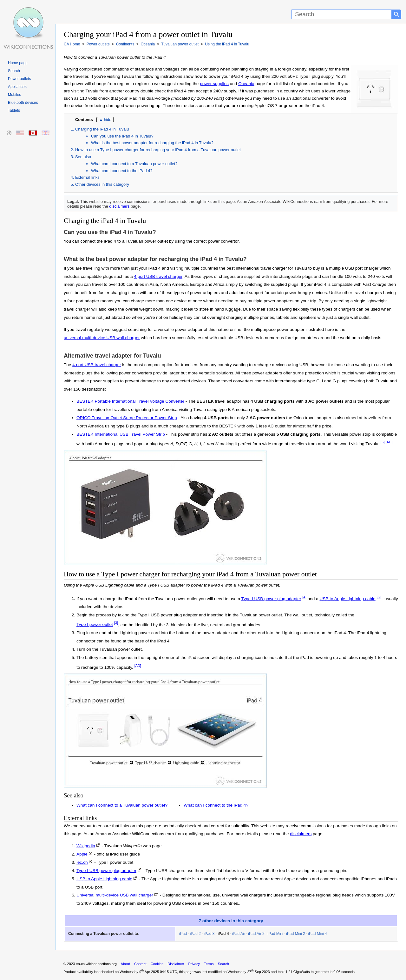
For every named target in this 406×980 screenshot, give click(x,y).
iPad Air (238, 934)
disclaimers (119, 206)
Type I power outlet (95, 624)
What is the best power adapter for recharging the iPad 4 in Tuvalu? (152, 143)
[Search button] (396, 14)
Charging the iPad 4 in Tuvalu (102, 129)
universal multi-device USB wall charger (102, 338)
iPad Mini (275, 934)
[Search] (342, 14)
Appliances (17, 87)
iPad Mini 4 (317, 934)
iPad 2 (195, 934)
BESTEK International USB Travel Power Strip (121, 434)
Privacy (194, 964)
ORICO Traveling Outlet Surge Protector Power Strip (127, 418)
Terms (209, 964)
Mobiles (14, 95)
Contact (140, 964)
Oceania (246, 84)
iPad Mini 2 (295, 934)
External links (87, 177)
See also (83, 157)
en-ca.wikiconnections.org (96, 964)
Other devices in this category (102, 184)
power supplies (214, 84)
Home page (18, 63)
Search (14, 71)
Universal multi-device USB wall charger (115, 895)
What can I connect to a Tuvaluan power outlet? (134, 164)
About (125, 964)
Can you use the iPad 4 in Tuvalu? (122, 136)
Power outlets (20, 79)
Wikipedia (86, 846)
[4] (304, 597)
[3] (116, 623)
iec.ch (82, 862)
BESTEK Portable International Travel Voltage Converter (130, 401)
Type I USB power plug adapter (271, 598)
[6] (383, 442)
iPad (183, 934)
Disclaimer (176, 964)
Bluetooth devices (23, 103)
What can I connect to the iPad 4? (122, 171)
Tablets (14, 111)
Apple (82, 854)
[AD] (389, 442)
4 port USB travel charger (158, 276)
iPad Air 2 (256, 934)
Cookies (157, 964)
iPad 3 (209, 934)
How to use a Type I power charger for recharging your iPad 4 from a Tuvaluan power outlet (158, 150)
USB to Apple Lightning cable (348, 598)
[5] (379, 597)
